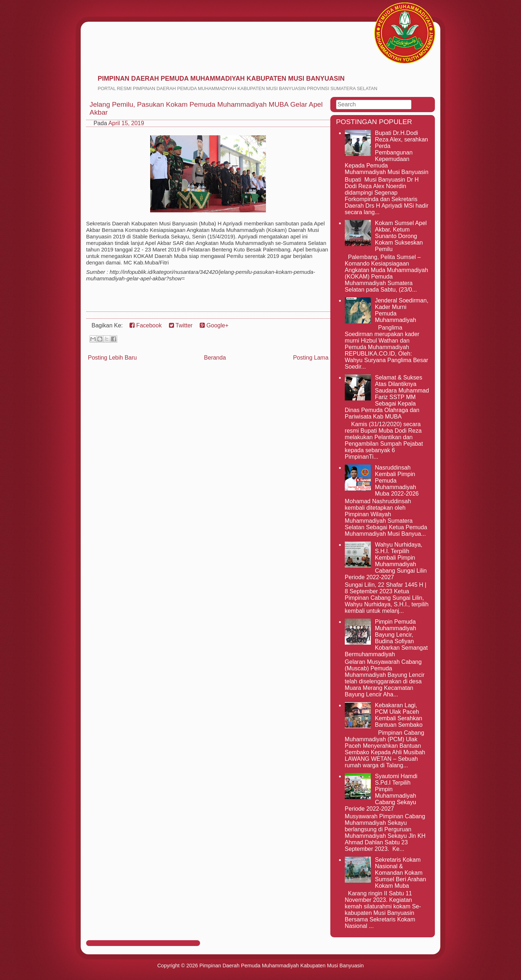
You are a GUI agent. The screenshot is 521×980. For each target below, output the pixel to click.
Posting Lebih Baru (112, 358)
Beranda (215, 358)
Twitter (181, 325)
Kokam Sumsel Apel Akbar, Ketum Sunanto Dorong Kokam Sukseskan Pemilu (401, 236)
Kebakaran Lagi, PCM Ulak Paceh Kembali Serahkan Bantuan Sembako (399, 715)
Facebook (146, 325)
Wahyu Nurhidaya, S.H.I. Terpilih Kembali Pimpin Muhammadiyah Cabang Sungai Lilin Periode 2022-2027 (386, 561)
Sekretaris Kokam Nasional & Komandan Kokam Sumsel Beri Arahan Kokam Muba (400, 873)
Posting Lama (311, 358)
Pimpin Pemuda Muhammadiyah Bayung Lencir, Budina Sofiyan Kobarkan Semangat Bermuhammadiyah (386, 638)
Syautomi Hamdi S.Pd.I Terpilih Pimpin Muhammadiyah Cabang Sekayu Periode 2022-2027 (381, 792)
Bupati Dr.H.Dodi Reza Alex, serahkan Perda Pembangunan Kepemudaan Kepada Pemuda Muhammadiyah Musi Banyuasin (387, 152)
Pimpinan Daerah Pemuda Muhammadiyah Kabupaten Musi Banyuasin (221, 79)
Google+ (214, 325)
